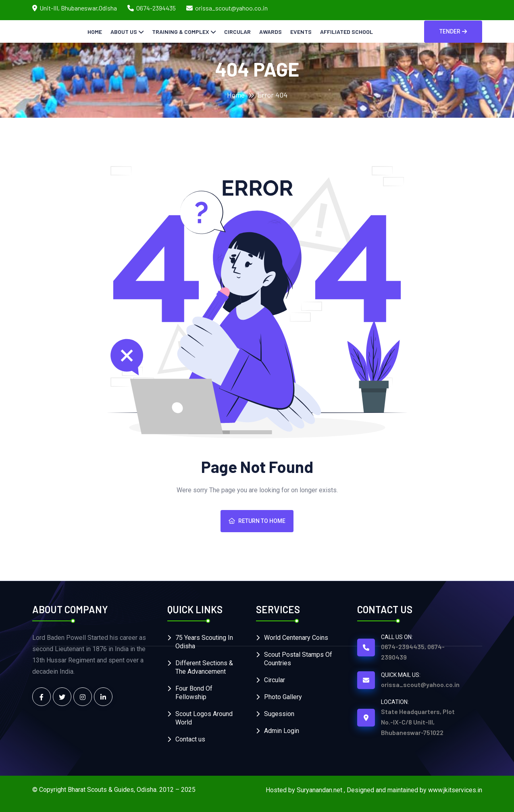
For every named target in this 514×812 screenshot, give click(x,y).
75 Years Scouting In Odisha (204, 642)
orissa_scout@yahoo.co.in (231, 8)
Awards (271, 32)
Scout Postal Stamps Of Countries (298, 659)
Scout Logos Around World (204, 718)
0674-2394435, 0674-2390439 (413, 652)
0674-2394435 (156, 8)
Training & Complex (181, 32)
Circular (237, 32)
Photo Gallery (283, 697)
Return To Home (257, 521)
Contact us (190, 739)
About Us (124, 32)
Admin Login (282, 731)
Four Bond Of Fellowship (194, 693)
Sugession (279, 714)
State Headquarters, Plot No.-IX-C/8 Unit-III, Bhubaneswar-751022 (418, 722)
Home (95, 32)
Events (301, 32)
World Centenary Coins (296, 638)
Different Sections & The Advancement (204, 667)
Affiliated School (346, 32)
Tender (453, 31)
